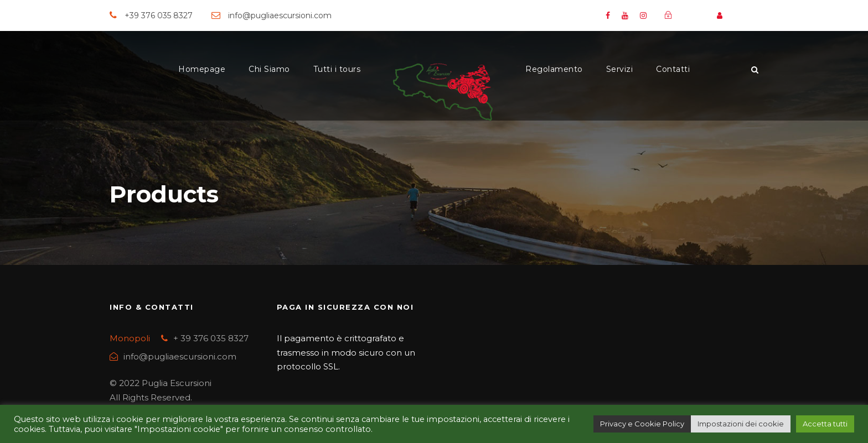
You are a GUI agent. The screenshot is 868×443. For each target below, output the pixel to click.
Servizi (620, 69)
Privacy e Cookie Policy (642, 424)
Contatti (673, 69)
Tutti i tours (337, 69)
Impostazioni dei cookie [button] (741, 424)
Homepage (202, 69)
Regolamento (554, 69)
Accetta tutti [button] (825, 424)
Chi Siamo (269, 69)
